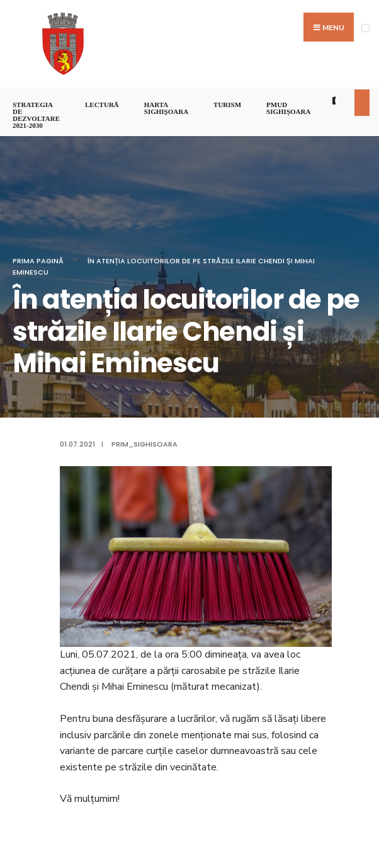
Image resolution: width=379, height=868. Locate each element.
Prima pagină (38, 261)
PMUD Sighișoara (288, 108)
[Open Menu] (365, 28)
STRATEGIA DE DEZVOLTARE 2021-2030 (36, 115)
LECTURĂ (102, 105)
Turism (227, 105)
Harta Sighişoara (166, 108)
